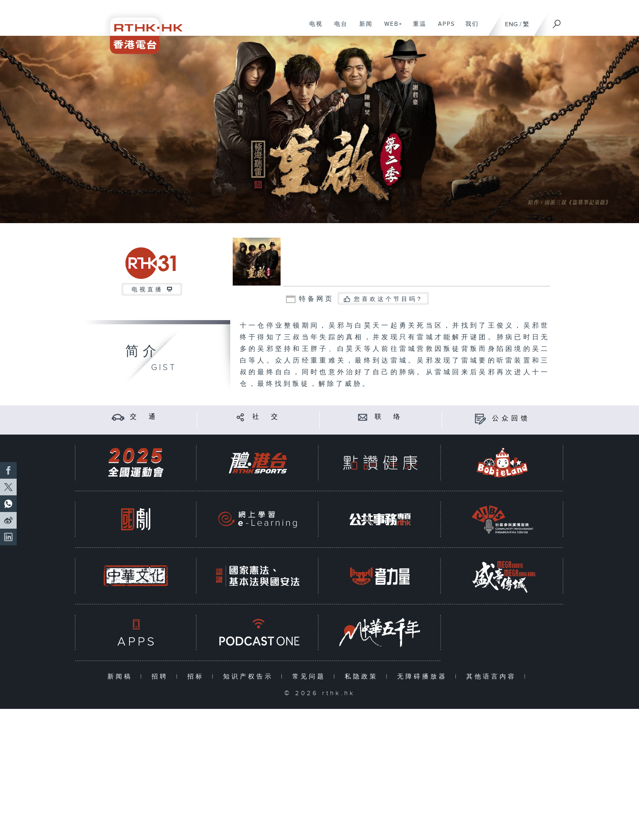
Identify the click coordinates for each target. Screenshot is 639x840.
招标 (198, 677)
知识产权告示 (250, 677)
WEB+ (390, 28)
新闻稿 (122, 677)
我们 (469, 28)
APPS (443, 28)
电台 (338, 28)
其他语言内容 (493, 677)
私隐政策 (363, 677)
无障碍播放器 (424, 677)
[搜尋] (557, 21)
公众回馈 (511, 419)
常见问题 (311, 677)
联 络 (389, 417)
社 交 (266, 417)
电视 (313, 28)
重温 (416, 28)
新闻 (363, 28)
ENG (511, 24)
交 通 (144, 417)
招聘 (162, 677)
